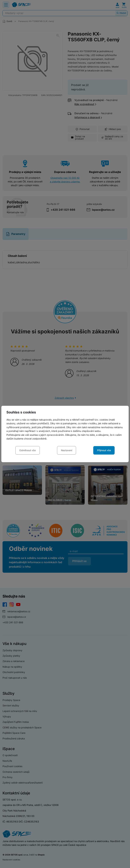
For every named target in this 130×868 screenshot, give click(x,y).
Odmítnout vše (28, 450)
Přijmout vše (104, 450)
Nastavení (67, 450)
